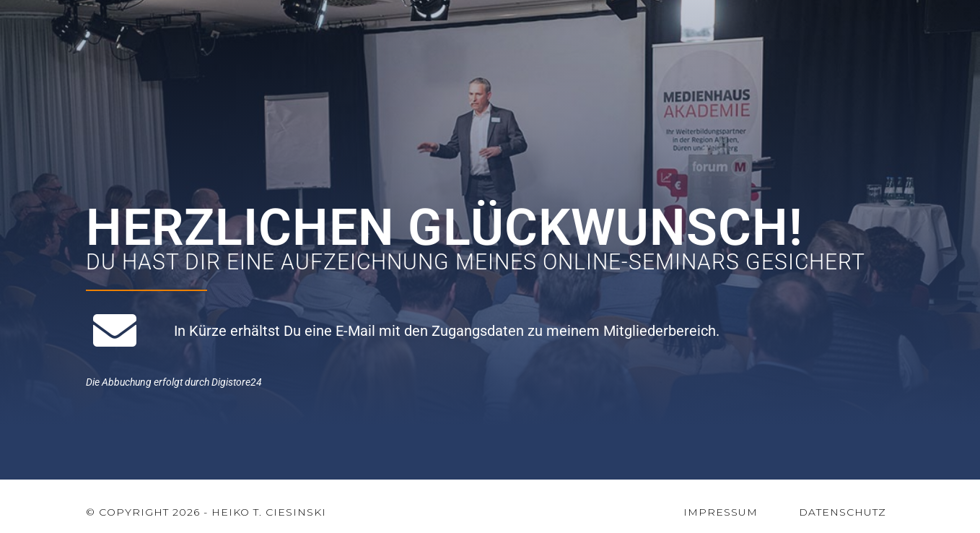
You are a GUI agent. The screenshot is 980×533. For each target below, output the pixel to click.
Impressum (721, 512)
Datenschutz (843, 512)
